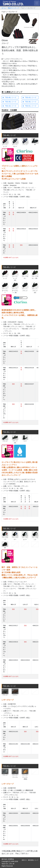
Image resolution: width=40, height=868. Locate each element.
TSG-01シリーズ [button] (29, 106)
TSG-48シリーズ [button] (9, 97)
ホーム (4, 8)
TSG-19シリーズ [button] (9, 106)
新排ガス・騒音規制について (30, 860)
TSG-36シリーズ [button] (29, 102)
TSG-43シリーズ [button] (29, 97)
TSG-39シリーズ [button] (9, 102)
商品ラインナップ (13, 8)
